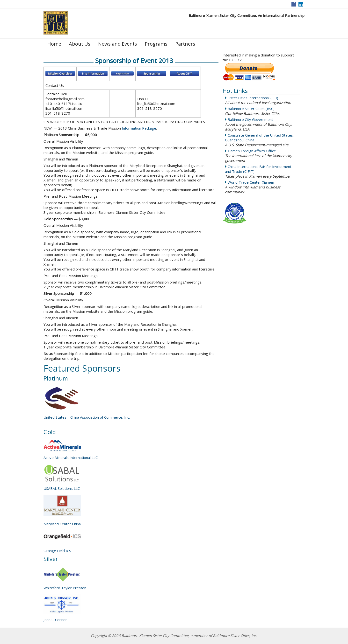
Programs (156, 44)
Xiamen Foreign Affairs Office (252, 151)
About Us (80, 44)
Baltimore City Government (250, 119)
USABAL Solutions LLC (62, 488)
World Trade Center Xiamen (251, 182)
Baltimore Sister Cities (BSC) (251, 109)
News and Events (118, 44)
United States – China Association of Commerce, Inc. (87, 417)
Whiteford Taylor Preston (65, 588)
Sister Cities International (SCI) (253, 98)
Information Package (139, 128)
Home (54, 44)
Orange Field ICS (57, 551)
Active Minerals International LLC (71, 457)
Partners (185, 44)
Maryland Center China (62, 524)
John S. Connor (55, 620)
